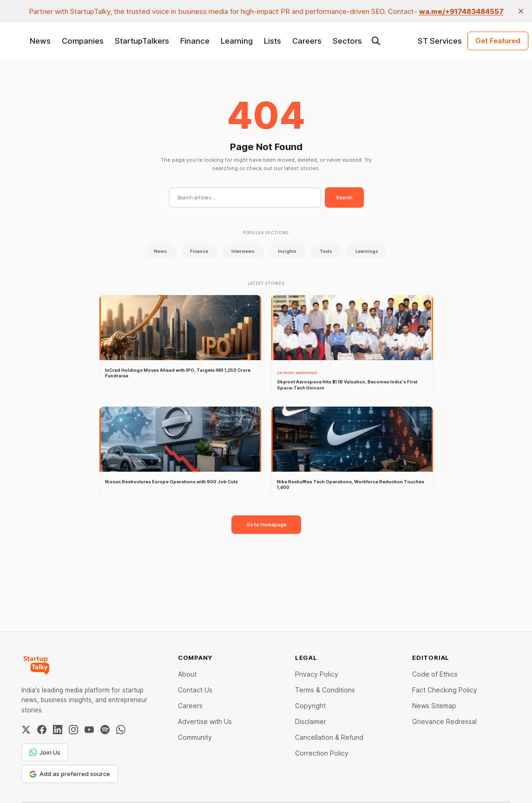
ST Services (440, 41)
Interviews (243, 251)
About (187, 674)
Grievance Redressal (444, 721)
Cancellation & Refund (329, 737)
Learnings (367, 251)
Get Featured (498, 41)
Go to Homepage (266, 525)
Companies (83, 41)
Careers (307, 41)
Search (344, 197)
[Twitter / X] (26, 730)
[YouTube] (89, 730)
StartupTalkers (142, 41)
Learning (237, 41)
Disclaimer (311, 721)
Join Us (45, 752)
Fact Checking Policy (445, 690)
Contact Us (195, 690)
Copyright (310, 706)
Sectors (347, 41)
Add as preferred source (70, 774)
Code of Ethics (435, 674)
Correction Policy (322, 753)
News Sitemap (434, 706)
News (40, 41)
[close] (521, 11)
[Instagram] (73, 730)
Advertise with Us (205, 721)
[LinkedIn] (58, 730)
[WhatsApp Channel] (121, 730)
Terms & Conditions (325, 690)
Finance (195, 41)
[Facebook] (42, 730)
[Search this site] (376, 41)
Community (195, 737)
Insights (287, 251)
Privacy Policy (317, 674)
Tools (326, 251)
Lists (273, 41)
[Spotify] (105, 730)
